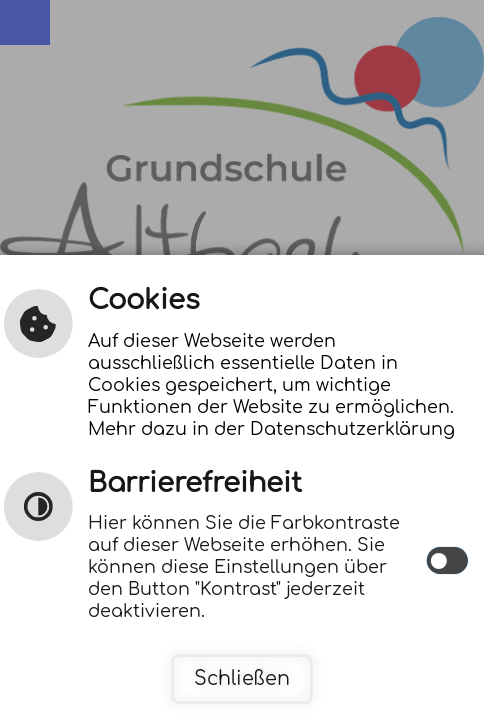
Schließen (242, 678)
